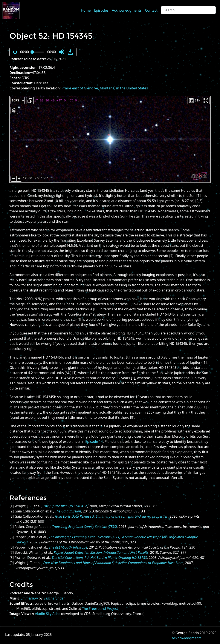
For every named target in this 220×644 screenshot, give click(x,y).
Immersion (30, 598)
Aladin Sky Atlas (48, 614)
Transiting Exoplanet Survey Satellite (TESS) (85, 527)
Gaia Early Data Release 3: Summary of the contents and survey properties (111, 516)
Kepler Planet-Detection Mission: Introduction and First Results (101, 552)
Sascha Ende (53, 598)
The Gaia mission (68, 511)
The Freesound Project (100, 609)
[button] (62, 52)
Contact (151, 10)
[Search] (188, 10)
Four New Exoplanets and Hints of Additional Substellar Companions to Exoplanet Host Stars (113, 563)
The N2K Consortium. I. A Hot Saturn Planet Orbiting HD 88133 (99, 558)
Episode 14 (94, 442)
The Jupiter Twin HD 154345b (65, 506)
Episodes (101, 10)
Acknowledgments (127, 10)
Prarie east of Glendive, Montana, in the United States (105, 88)
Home (86, 10)
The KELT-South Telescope (68, 547)
